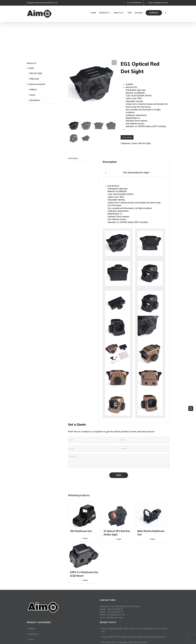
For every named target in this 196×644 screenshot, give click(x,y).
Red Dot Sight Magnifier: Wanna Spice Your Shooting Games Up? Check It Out (134, 633)
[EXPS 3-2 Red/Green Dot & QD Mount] (84, 559)
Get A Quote (127, 137)
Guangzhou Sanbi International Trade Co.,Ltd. (42, 3)
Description (73, 161)
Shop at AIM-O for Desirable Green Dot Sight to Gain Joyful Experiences (133, 640)
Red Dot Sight (144, 143)
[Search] (166, 13)
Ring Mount (35, 100)
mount (32, 95)
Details (85, 542)
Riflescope (34, 79)
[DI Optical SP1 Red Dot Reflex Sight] (118, 518)
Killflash (33, 90)
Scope (134, 143)
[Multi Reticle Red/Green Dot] (152, 518)
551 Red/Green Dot (81, 534)
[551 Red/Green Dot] (84, 518)
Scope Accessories (37, 84)
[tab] (81, 161)
